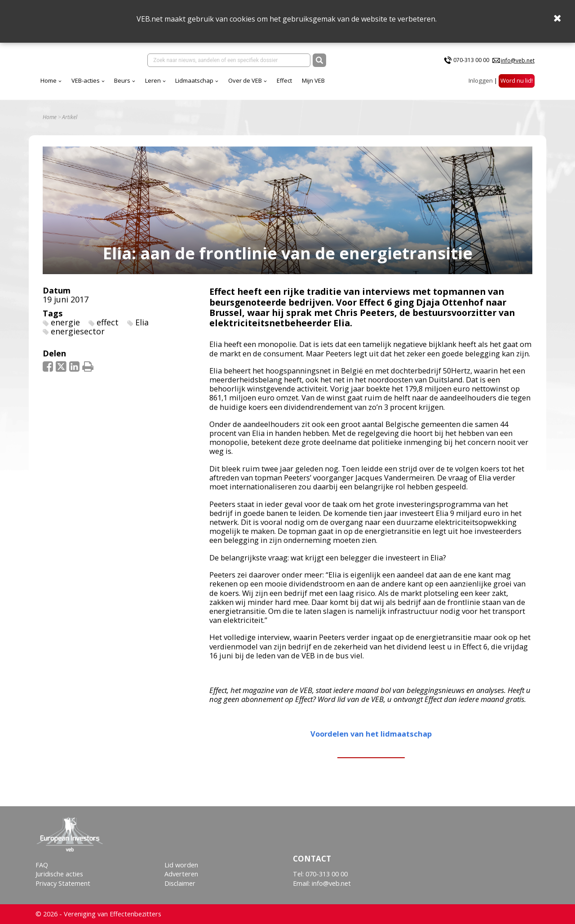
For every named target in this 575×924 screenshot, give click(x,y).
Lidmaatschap (194, 80)
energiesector (78, 331)
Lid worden (181, 865)
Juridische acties (59, 874)
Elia (142, 322)
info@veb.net (518, 60)
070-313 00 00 (471, 60)
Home (49, 80)
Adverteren (181, 874)
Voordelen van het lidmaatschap (371, 734)
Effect (284, 80)
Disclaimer (180, 883)
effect (108, 322)
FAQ (42, 865)
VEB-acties (86, 80)
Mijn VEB (313, 80)
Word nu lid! (517, 80)
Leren (153, 80)
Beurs (122, 80)
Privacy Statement (63, 883)
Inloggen (481, 80)
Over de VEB (245, 80)
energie (65, 322)
